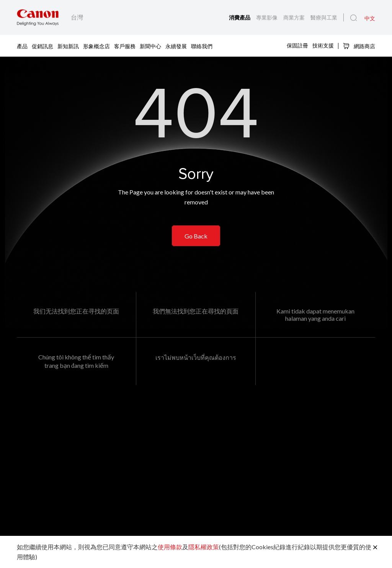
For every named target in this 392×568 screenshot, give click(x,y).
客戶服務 (125, 46)
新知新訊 (68, 46)
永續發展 (176, 46)
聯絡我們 (202, 46)
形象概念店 (96, 46)
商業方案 (295, 17)
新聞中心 (150, 46)
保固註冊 (297, 45)
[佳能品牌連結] (38, 17)
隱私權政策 (204, 547)
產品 (22, 46)
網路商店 (359, 46)
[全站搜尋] (354, 18)
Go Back (196, 236)
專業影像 (267, 17)
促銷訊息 (42, 46)
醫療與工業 (324, 17)
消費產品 (240, 18)
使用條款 (170, 547)
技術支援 (323, 45)
